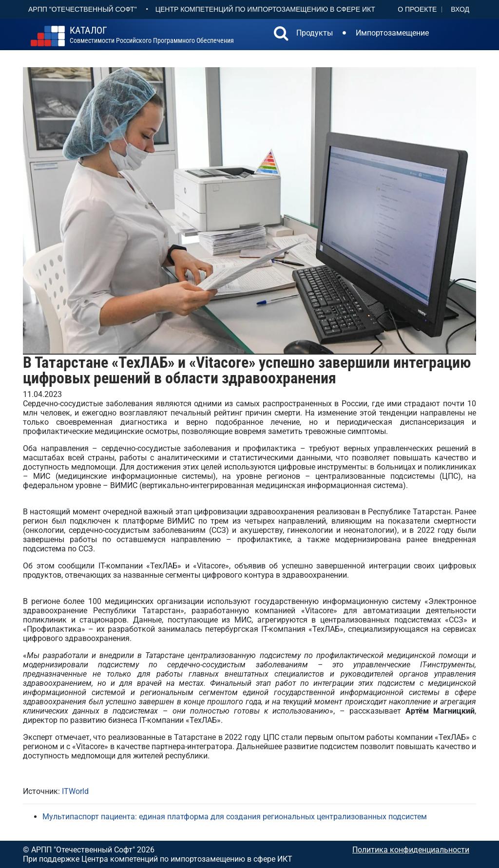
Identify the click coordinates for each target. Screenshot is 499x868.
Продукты (315, 33)
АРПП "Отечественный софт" (83, 9)
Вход (460, 9)
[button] (281, 35)
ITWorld (75, 791)
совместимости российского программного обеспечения (152, 35)
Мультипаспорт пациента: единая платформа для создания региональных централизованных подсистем (235, 817)
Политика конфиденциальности (411, 850)
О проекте (417, 9)
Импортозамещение (392, 33)
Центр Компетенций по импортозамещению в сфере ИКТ (265, 9)
